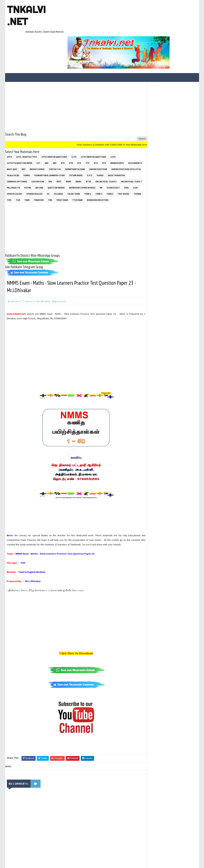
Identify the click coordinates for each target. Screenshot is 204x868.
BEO (42, 137)
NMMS (100, 149)
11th (74, 125)
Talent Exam (109, 162)
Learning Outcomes (38, 149)
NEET (80, 149)
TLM (57, 168)
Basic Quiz (30, 137)
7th (87, 131)
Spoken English (70, 162)
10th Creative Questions (54, 125)
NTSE (110, 149)
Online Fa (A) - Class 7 (17, 155)
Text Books (24, 168)
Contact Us (73, 137)
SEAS (27, 162)
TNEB (66, 168)
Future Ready (110, 143)
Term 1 (123, 162)
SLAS (36, 162)
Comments (60, 276)
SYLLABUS (94, 162)
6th (79, 131)
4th (63, 131)
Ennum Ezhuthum (116, 137)
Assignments (14, 137)
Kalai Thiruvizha (15, 149)
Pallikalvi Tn (39, 155)
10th (9, 125)
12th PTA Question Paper (19, 131)
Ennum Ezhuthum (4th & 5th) (22, 143)
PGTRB (53, 155)
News (90, 149)
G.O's (123, 143)
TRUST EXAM (101, 168)
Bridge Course (55, 137)
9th (104, 131)
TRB (89, 168)
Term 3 (10, 168)
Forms (60, 143)
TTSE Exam (116, 168)
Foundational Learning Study (83, 143)
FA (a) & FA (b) (47, 143)
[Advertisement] (73, 75)
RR (126, 155)
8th (96, 131)
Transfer (78, 168)
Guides (134, 143)
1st (38, 131)
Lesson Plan (59, 149)
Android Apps (117, 131)
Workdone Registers (18, 174)
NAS (72, 149)
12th (113, 125)
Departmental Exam (93, 137)
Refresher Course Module (108, 155)
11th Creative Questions (93, 125)
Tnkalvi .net (26, 15)
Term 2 (134, 162)
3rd (54, 131)
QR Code (65, 155)
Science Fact (13, 162)
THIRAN (38, 168)
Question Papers (82, 155)
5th (71, 131)
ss (84, 162)
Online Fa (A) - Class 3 (127, 149)
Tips (48, 168)
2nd (46, 131)
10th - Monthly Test (27, 125)
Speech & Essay (50, 162)
